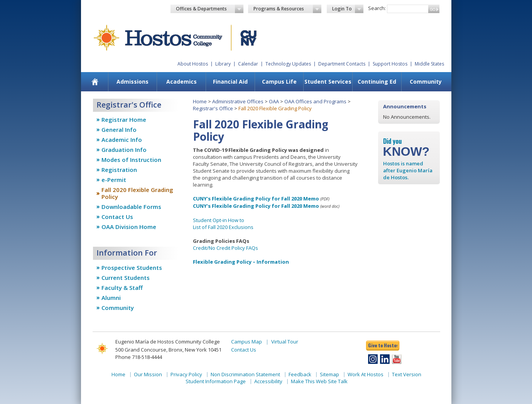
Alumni (111, 298)
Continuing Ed (377, 82)
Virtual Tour (285, 342)
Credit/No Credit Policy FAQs (225, 248)
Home (200, 101)
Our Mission (148, 374)
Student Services (328, 82)
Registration (119, 170)
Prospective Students (132, 268)
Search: (377, 8)
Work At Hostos (366, 374)
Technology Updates (288, 64)
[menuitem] (95, 82)
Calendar (248, 64)
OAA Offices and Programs (315, 101)
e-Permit (114, 180)
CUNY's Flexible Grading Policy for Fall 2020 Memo (256, 199)
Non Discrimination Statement (245, 374)
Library (223, 64)
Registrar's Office (213, 108)
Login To (348, 9)
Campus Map (247, 342)
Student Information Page (216, 381)
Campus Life (279, 82)
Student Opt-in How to (219, 220)
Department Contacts (342, 64)
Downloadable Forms (131, 207)
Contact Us (117, 217)
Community (426, 82)
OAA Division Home (129, 227)
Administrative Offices (238, 101)
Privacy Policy (186, 374)
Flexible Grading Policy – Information (241, 262)
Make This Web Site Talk (319, 381)
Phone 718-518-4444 (139, 357)
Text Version (407, 374)
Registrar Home (124, 120)
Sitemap (329, 374)
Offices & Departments (210, 9)
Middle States (429, 64)
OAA (274, 101)
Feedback (300, 374)
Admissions (133, 82)
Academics (182, 82)
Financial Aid (230, 82)
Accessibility (268, 381)
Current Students (126, 278)
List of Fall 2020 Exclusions (223, 227)
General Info (119, 130)
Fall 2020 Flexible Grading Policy (137, 193)
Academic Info (122, 140)
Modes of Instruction (131, 160)
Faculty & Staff (122, 288)
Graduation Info (124, 150)
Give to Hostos (383, 345)
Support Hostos (390, 64)
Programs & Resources (287, 9)
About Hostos (193, 64)
